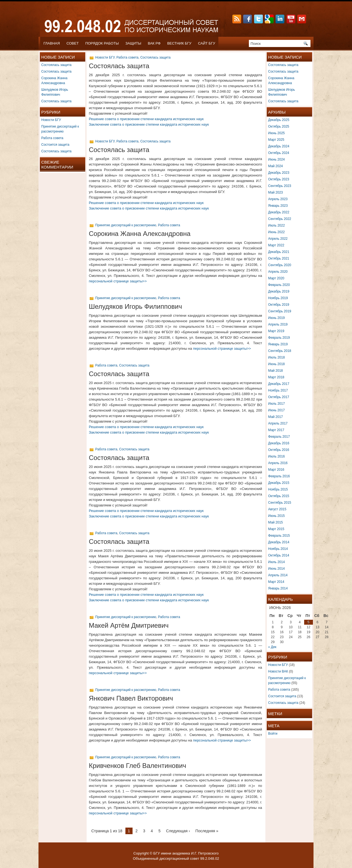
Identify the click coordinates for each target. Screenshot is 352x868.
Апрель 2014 (278, 575)
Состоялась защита (56, 65)
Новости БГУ (51, 120)
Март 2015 (276, 529)
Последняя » (207, 831)
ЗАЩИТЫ (133, 43)
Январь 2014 (278, 588)
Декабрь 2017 (279, 384)
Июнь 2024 (277, 159)
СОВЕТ (73, 43)
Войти (273, 734)
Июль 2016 (277, 456)
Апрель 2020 (278, 272)
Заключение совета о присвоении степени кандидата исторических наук (149, 124)
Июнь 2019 (277, 318)
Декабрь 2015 (279, 483)
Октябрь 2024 (279, 153)
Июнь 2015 (277, 516)
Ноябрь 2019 (278, 298)
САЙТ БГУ (207, 43)
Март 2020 (276, 278)
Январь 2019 (278, 344)
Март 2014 (276, 582)
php (187, 865)
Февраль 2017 (279, 437)
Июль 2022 (277, 225)
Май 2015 (276, 522)
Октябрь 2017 (279, 397)
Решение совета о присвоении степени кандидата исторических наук (146, 119)
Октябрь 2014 (279, 555)
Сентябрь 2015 (280, 503)
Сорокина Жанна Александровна (140, 234)
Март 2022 (276, 245)
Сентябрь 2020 (280, 265)
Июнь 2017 (277, 410)
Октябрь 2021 (279, 258)
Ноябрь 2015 (278, 489)
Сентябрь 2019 (280, 311)
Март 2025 (276, 140)
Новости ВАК (278, 671)
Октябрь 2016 (279, 450)
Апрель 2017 (278, 423)
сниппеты (199, 865)
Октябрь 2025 (279, 126)
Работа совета (52, 138)
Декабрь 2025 (279, 120)
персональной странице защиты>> (118, 281)
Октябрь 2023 (279, 179)
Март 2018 (276, 377)
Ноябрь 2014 (278, 549)
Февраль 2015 (279, 536)
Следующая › (178, 831)
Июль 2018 (277, 357)
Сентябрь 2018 (280, 351)
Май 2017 (276, 417)
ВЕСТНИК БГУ (179, 43)
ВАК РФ (154, 43)
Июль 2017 (277, 404)
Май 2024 (276, 166)
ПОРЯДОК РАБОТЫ (102, 43)
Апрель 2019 (278, 324)
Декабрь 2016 (279, 443)
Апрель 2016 (278, 463)
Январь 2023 (278, 206)
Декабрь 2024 (279, 146)
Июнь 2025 (277, 133)
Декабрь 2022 (279, 212)
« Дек (272, 647)
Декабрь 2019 (279, 291)
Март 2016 (276, 470)
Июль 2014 (277, 562)
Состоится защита (55, 145)
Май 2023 (276, 192)
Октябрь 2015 (279, 496)
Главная (52, 43)
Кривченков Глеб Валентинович (137, 766)
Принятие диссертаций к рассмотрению (126, 225)
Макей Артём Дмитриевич (129, 625)
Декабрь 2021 (279, 252)
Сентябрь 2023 (280, 186)
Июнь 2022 (277, 232)
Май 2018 (276, 371)
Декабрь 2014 (279, 542)
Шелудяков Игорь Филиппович (135, 306)
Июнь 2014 (277, 569)
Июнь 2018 (277, 364)
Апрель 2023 (278, 199)
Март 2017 (276, 430)
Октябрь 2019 (279, 305)
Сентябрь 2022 (280, 219)
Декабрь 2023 (279, 173)
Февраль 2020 (279, 285)
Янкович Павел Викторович (131, 698)
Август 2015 (277, 509)
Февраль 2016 (279, 476)
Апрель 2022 (278, 239)
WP (162, 865)
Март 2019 (276, 331)
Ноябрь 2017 (278, 390)
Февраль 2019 (279, 338)
